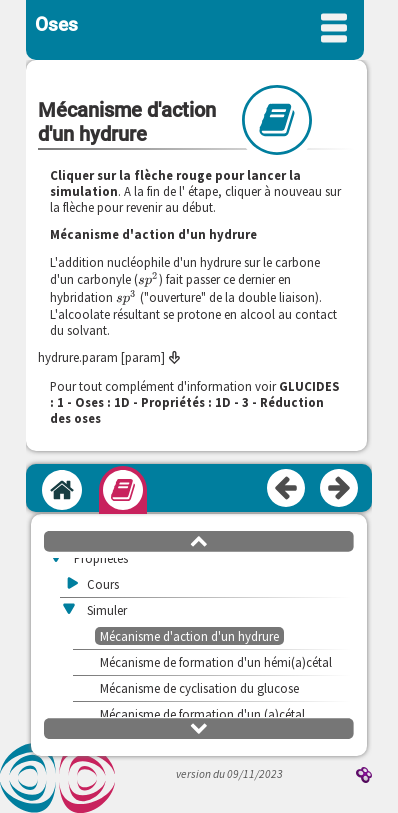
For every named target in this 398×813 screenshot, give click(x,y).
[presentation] (148, 279)
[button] (199, 540)
